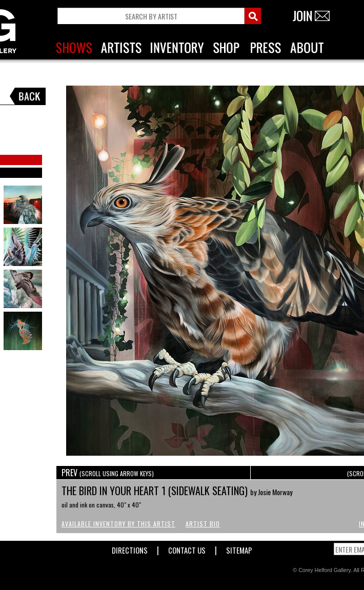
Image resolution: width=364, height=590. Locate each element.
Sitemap (239, 548)
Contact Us (187, 548)
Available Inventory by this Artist (118, 524)
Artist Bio (203, 524)
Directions (130, 548)
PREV (108, 473)
